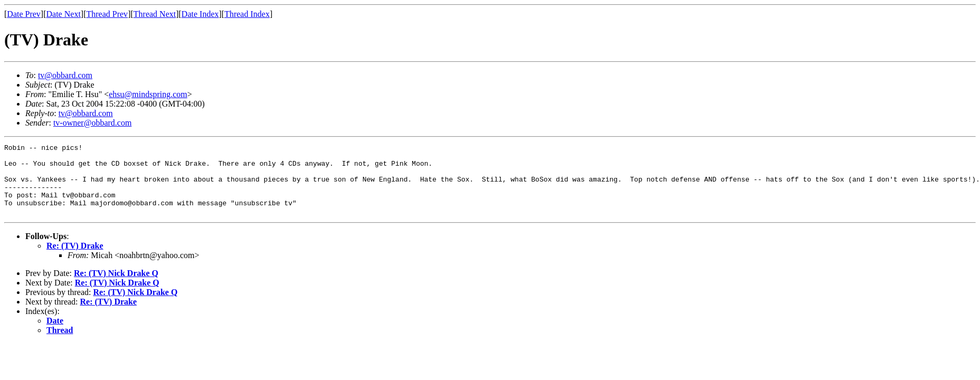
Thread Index (247, 14)
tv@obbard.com (65, 75)
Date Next (64, 14)
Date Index (200, 14)
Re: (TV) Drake (75, 260)
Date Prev (24, 14)
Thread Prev (107, 14)
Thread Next (155, 14)
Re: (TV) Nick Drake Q (116, 287)
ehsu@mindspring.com (148, 94)
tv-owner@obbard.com (92, 123)
